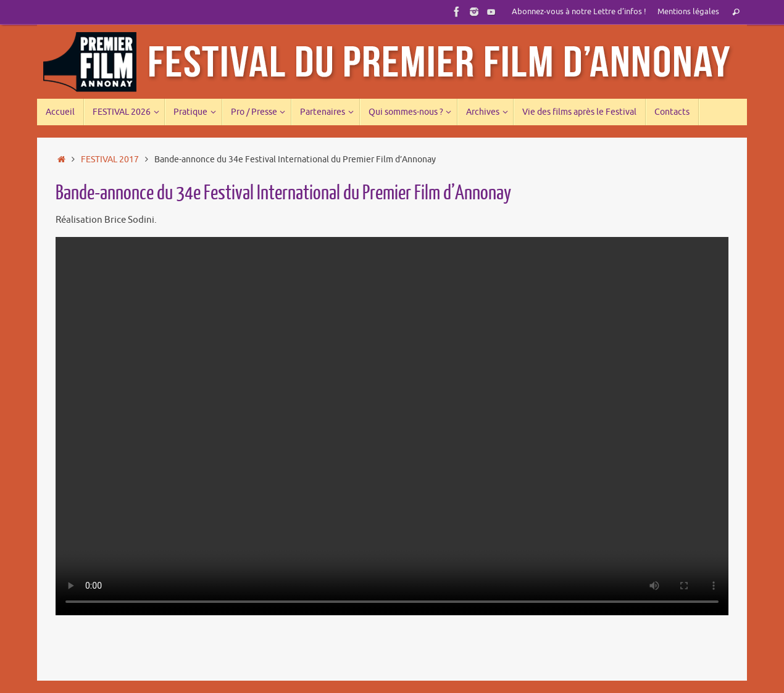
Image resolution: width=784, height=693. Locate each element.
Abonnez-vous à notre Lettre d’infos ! (579, 12)
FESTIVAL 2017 (110, 160)
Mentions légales (688, 12)
